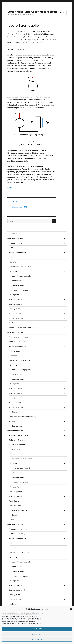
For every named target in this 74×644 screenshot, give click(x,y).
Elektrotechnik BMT (16, 239)
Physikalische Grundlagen (19, 243)
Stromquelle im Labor (20, 290)
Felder (11, 520)
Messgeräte (15, 295)
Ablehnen (37, 634)
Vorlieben (37, 639)
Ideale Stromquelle (20, 285)
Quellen (13, 271)
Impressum (14, 202)
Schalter (13, 262)
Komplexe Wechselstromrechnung (22, 417)
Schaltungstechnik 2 (17, 304)
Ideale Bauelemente (17, 253)
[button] (71, 609)
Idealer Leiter (15, 257)
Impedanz (13, 421)
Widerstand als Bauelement (21, 267)
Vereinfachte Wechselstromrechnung (23, 328)
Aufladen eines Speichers (18, 318)
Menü (63, 13)
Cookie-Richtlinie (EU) (18, 207)
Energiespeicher (15, 314)
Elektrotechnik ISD (15, 524)
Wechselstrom (14, 323)
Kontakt (12, 204)
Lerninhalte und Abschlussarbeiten (32, 12)
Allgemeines (12, 234)
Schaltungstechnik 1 (17, 299)
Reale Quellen (14, 309)
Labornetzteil (17, 281)
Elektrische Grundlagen (18, 248)
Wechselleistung (15, 426)
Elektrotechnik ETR (15, 332)
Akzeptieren (37, 629)
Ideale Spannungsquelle (21, 276)
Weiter (10, 188)
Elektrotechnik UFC (15, 431)
